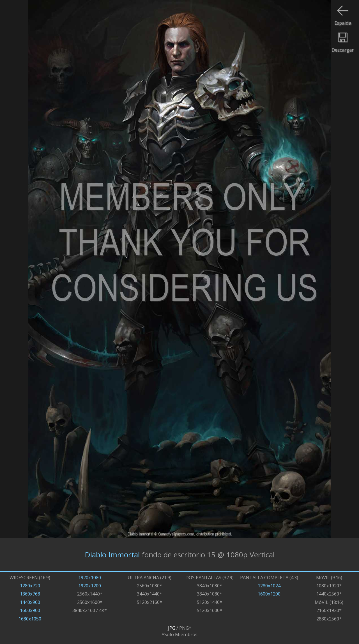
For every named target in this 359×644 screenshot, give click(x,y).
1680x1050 (30, 619)
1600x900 (30, 610)
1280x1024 (269, 586)
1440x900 (30, 602)
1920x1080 (90, 577)
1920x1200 (90, 586)
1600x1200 (269, 594)
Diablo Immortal (112, 555)
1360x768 (30, 594)
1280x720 (30, 586)
